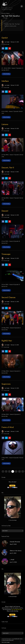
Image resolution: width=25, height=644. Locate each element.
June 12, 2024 (13, 562)
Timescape (6, 254)
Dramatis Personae (15, 542)
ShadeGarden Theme (18, 639)
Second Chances (8, 297)
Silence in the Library (16, 551)
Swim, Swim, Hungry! (6, 642)
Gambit (5, 38)
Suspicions (6, 384)
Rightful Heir (7, 341)
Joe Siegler (6, 42)
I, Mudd (12, 560)
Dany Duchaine (6, 640)
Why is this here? (13, 482)
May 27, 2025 (13, 544)
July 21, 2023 (13, 553)
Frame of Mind (8, 427)
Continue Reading (6, 74)
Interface (5, 81)
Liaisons (5, 124)
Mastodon (11, 640)
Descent (5, 211)
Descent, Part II (8, 168)
